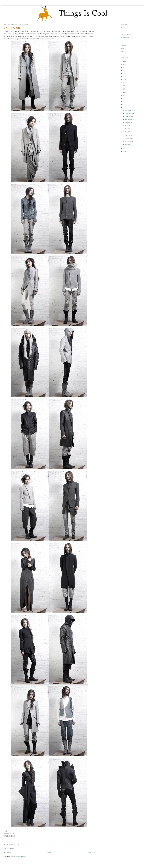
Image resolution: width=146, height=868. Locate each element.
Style (12, 833)
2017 (125, 89)
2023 (125, 70)
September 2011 (130, 119)
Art (122, 40)
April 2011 (129, 135)
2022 (125, 73)
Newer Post (7, 852)
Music (123, 43)
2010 (125, 148)
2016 (125, 92)
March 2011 (129, 138)
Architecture (125, 37)
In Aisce (6, 31)
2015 (125, 95)
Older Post (91, 852)
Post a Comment (9, 849)
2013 (125, 101)
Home (49, 852)
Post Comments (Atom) (20, 856)
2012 (125, 104)
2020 (125, 80)
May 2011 (128, 132)
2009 (125, 151)
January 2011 (129, 144)
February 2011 (130, 141)
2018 (125, 86)
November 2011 (130, 113)
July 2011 (128, 126)
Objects (123, 46)
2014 (125, 98)
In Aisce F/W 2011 (12, 28)
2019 (125, 83)
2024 (125, 67)
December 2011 (130, 110)
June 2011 (128, 129)
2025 (125, 64)
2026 (125, 61)
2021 (125, 77)
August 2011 (129, 123)
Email (123, 28)
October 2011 (129, 116)
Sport (123, 48)
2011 (125, 108)
